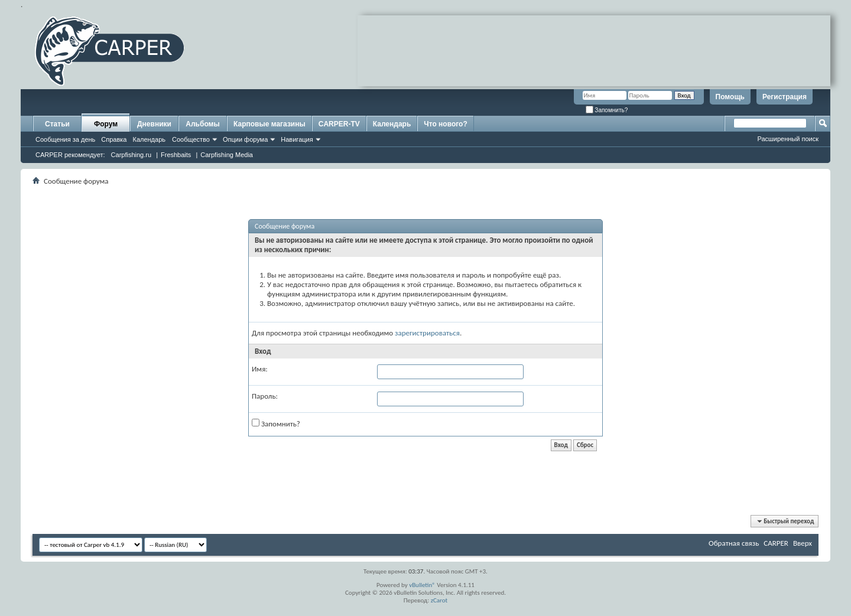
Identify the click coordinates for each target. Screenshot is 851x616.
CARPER (776, 543)
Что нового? (445, 124)
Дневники (154, 124)
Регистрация (785, 97)
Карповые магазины (269, 124)
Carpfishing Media (227, 155)
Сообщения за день (65, 139)
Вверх (803, 543)
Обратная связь (734, 543)
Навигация (297, 139)
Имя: (260, 369)
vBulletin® (422, 585)
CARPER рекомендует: (70, 155)
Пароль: (265, 396)
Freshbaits (176, 155)
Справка (114, 139)
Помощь (730, 97)
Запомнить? (607, 110)
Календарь (149, 139)
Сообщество (191, 139)
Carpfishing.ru (131, 155)
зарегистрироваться (427, 333)
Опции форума (245, 139)
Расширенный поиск (788, 139)
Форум (106, 124)
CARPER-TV (339, 124)
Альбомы (202, 124)
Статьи (57, 124)
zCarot (439, 600)
